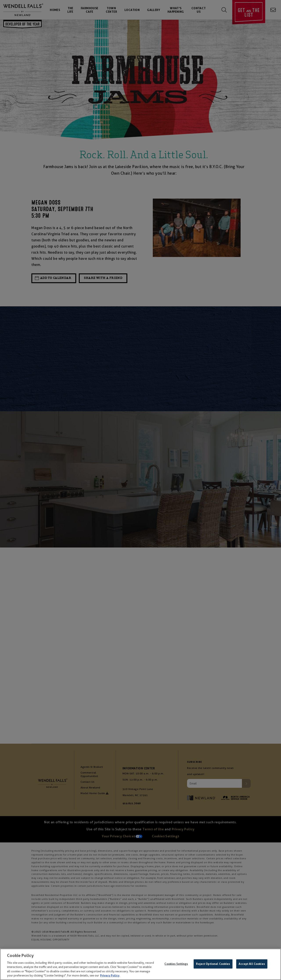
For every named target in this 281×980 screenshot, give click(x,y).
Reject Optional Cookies (213, 964)
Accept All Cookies (252, 964)
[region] (140, 964)
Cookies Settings (176, 964)
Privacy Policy (110, 976)
